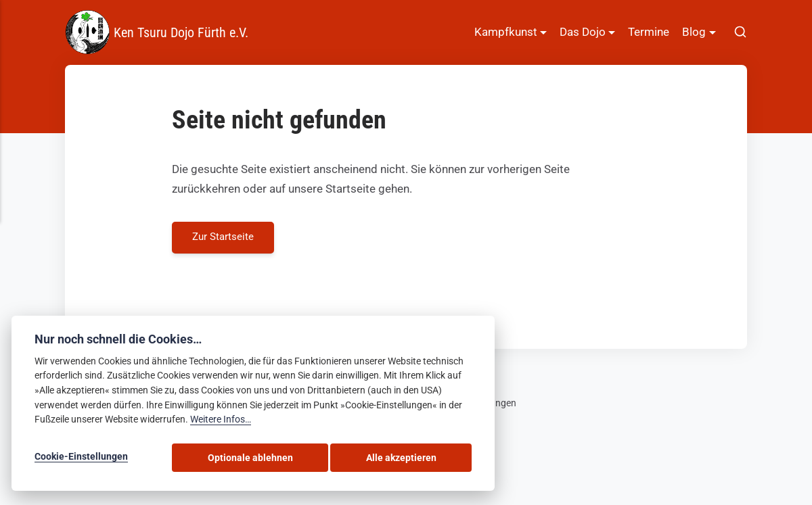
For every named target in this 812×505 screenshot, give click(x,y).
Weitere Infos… (221, 423)
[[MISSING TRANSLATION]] (740, 32)
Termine (649, 32)
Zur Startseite (224, 238)
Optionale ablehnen (311, 459)
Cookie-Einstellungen (81, 459)
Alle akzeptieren (422, 459)
